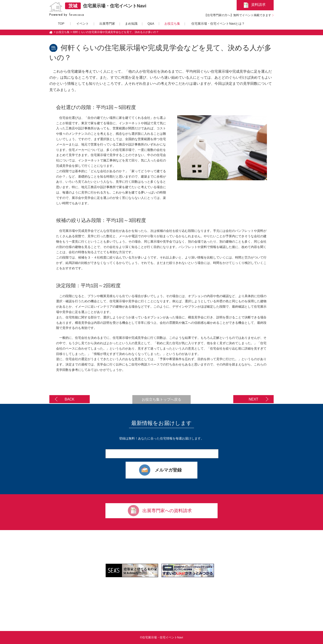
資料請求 (258, 5)
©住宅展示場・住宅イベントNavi (161, 637)
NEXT (254, 399)
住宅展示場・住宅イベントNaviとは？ (218, 24)
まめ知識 (131, 24)
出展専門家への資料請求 (167, 511)
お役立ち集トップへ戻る (161, 399)
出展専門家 (107, 24)
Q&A (151, 24)
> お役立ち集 (62, 32)
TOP (61, 24)
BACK (70, 399)
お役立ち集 (172, 24)
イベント (83, 24)
